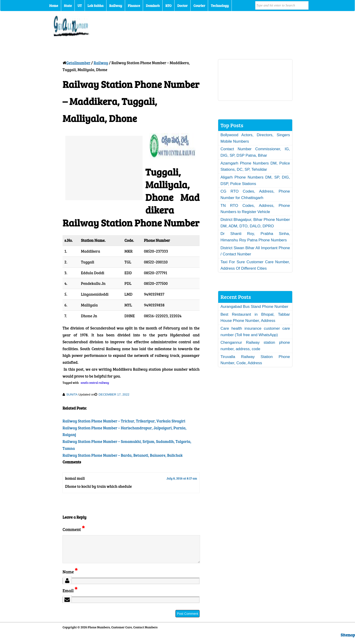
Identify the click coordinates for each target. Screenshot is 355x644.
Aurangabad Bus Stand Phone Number (254, 307)
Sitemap (348, 640)
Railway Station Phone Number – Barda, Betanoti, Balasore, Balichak (123, 455)
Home (54, 6)
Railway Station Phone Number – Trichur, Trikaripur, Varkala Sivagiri (124, 421)
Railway (116, 6)
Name (70, 577)
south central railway (95, 383)
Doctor (182, 6)
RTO (168, 6)
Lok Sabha (96, 6)
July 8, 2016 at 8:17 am (182, 478)
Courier (199, 6)
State (68, 6)
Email (70, 596)
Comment (74, 529)
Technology (220, 6)
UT (80, 6)
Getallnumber (78, 63)
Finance (134, 6)
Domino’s (153, 6)
